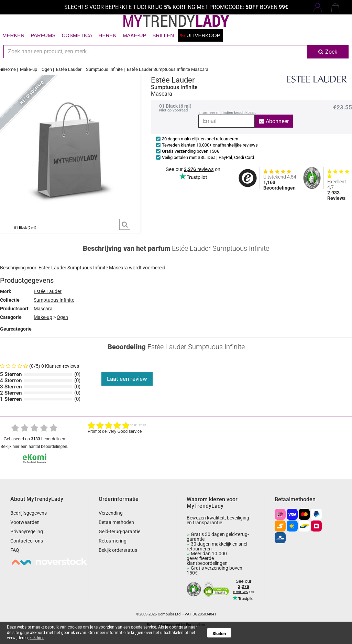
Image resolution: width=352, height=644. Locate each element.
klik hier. (37, 638)
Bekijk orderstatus (118, 550)
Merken (13, 35)
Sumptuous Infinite (104, 69)
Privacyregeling (27, 532)
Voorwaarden (25, 522)
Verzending (111, 513)
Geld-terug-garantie (119, 532)
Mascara (43, 309)
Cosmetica (77, 35)
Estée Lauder (69, 69)
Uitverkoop (200, 35)
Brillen (163, 35)
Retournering (113, 541)
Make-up (134, 35)
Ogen (47, 69)
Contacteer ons (27, 541)
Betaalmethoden (116, 522)
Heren (108, 35)
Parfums (43, 35)
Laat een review (127, 379)
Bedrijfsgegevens (29, 513)
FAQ (15, 550)
